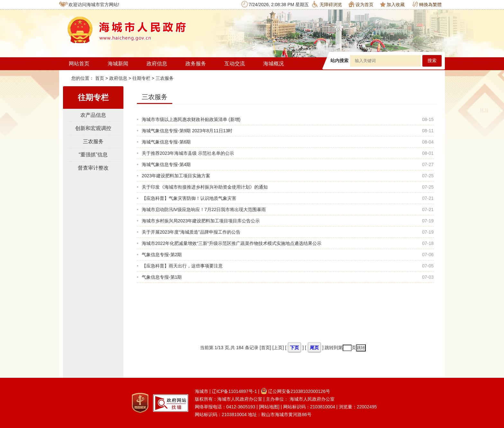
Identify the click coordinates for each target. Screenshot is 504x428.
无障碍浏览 (327, 4)
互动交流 (235, 64)
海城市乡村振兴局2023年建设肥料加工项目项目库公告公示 (201, 221)
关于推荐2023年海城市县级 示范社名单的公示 (188, 153)
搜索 (432, 61)
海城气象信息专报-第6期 (166, 142)
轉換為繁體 (427, 4)
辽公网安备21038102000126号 (295, 391)
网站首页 (79, 64)
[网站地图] (269, 407)
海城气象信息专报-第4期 (166, 164)
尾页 (314, 348)
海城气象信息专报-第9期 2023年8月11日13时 (187, 131)
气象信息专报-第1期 (162, 277)
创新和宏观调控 (93, 128)
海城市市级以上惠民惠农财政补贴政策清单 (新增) (191, 119)
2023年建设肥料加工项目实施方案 (176, 176)
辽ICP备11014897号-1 (234, 391)
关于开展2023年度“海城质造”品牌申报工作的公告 (191, 232)
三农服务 (165, 78)
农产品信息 (93, 115)
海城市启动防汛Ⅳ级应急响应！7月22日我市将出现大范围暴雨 (204, 209)
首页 (100, 78)
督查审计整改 (93, 168)
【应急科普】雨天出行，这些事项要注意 (182, 266)
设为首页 (361, 4)
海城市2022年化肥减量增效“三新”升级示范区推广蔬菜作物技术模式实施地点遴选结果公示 (231, 243)
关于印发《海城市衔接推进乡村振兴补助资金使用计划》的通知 (205, 187)
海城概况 (274, 64)
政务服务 (196, 64)
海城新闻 (118, 64)
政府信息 (157, 64)
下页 (294, 348)
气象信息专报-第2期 (162, 255)
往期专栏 (141, 78)
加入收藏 (392, 4)
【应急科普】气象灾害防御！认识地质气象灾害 (189, 198)
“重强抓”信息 (93, 155)
